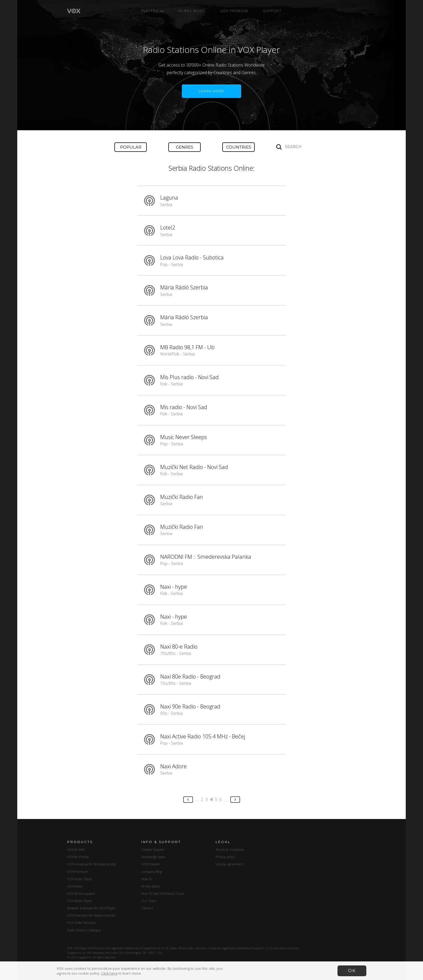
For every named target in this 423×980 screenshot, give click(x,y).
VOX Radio (75, 886)
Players (152, 11)
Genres (185, 147)
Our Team (149, 901)
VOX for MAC (76, 850)
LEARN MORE (211, 91)
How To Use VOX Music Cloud (163, 894)
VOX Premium (234, 11)
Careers (147, 908)
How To (147, 879)
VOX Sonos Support (81, 894)
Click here (109, 973)
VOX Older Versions (81, 923)
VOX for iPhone (78, 857)
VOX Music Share (79, 901)
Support (272, 11)
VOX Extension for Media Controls (91, 915)
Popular (131, 147)
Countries (239, 147)
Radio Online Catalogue (84, 930)
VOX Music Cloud (79, 879)
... (197, 799)
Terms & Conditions (230, 850)
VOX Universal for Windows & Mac (92, 864)
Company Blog (152, 872)
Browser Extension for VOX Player (91, 908)
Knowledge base (153, 857)
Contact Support (153, 850)
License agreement (229, 864)
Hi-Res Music (192, 11)
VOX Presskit (151, 864)
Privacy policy (225, 857)
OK (352, 971)
